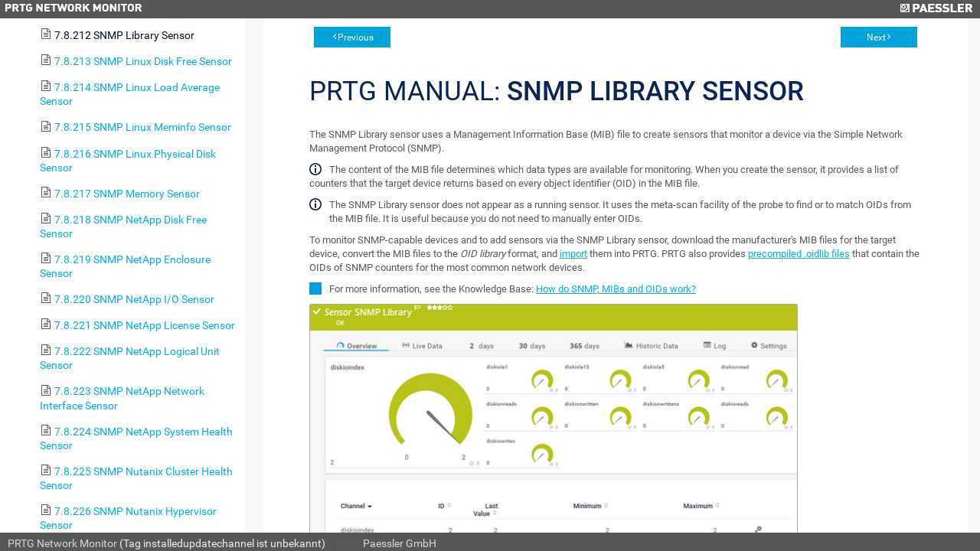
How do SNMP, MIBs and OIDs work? (616, 289)
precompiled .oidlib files (799, 254)
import (573, 254)
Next (876, 37)
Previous (356, 37)
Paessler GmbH (400, 543)
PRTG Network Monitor (62, 543)
